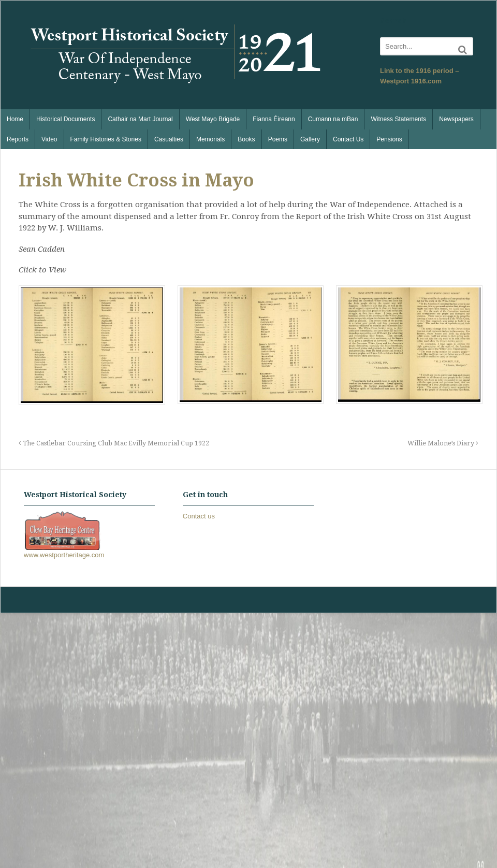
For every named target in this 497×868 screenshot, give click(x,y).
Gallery (310, 139)
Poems (278, 139)
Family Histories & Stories (106, 139)
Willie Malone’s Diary (443, 443)
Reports (18, 139)
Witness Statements (398, 119)
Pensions (389, 139)
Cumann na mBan (333, 119)
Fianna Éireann (274, 119)
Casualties (169, 139)
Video (49, 139)
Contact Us (348, 139)
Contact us (199, 516)
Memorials (210, 139)
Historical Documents (65, 119)
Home (15, 119)
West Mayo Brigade (213, 119)
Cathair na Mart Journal (140, 119)
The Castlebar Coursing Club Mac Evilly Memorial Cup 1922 (114, 443)
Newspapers (456, 119)
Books (246, 139)
